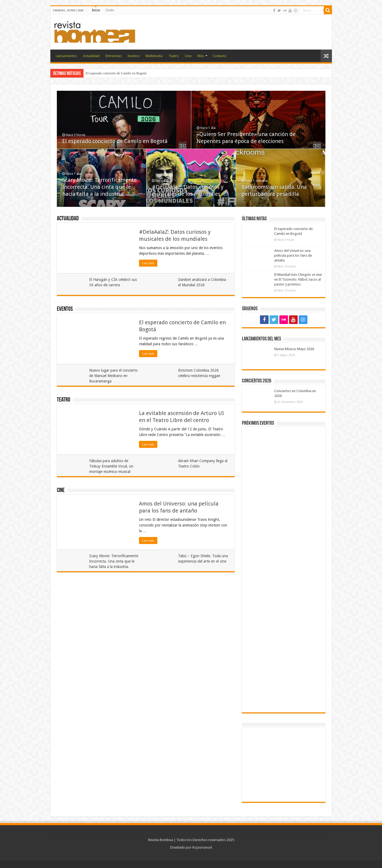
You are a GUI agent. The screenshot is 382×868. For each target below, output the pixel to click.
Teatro (174, 56)
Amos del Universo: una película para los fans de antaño (293, 255)
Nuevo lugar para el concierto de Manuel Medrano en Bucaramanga (113, 376)
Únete (110, 10)
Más (201, 56)
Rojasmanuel (202, 847)
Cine (188, 56)
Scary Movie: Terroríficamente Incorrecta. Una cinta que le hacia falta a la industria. (100, 187)
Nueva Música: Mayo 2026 (294, 349)
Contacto (220, 56)
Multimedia (154, 56)
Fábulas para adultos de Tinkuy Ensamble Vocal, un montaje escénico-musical (111, 466)
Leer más (148, 263)
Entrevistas (114, 56)
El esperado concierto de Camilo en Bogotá (116, 73)
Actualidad (91, 56)
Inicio (96, 10)
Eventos (134, 56)
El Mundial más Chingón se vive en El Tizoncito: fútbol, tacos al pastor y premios (298, 279)
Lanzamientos (66, 56)
